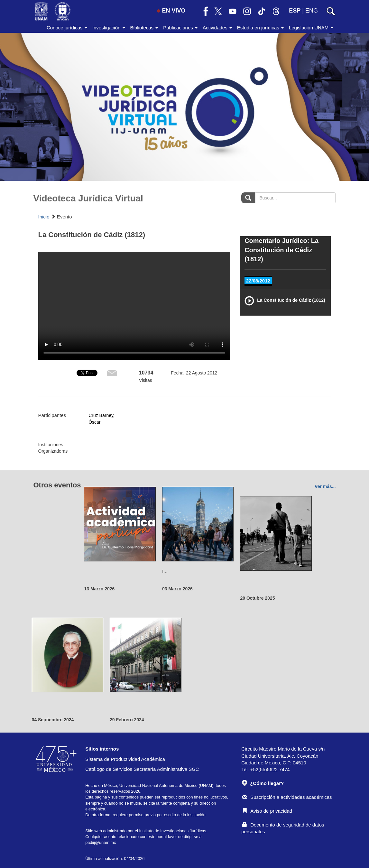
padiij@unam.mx (101, 842)
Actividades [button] (217, 28)
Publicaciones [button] (180, 28)
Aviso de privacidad (267, 811)
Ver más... (325, 486)
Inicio (44, 217)
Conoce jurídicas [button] (67, 28)
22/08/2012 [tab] (258, 281)
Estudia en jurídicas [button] (260, 28)
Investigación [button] (109, 28)
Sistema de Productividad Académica (125, 759)
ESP (295, 11)
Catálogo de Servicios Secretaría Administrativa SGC (142, 769)
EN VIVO (171, 11)
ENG (312, 11)
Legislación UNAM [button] (311, 28)
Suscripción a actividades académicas (287, 797)
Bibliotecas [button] (144, 28)
